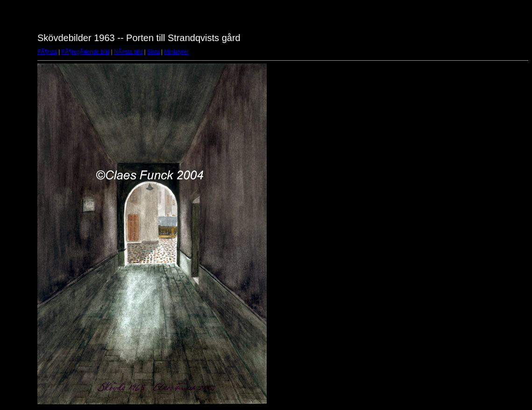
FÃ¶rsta (47, 52)
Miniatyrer (177, 52)
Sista (153, 52)
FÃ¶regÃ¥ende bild (86, 52)
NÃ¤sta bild (128, 52)
